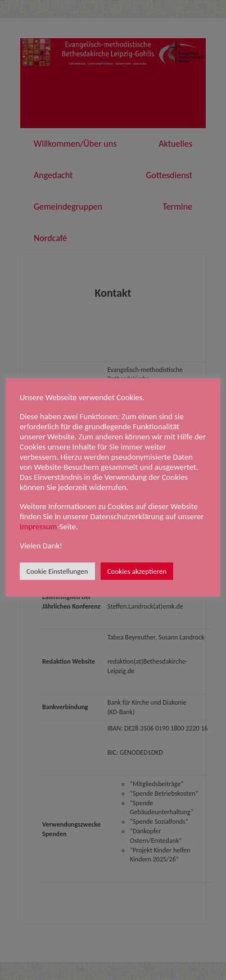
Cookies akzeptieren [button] (137, 571)
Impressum (38, 527)
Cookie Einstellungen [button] (57, 571)
